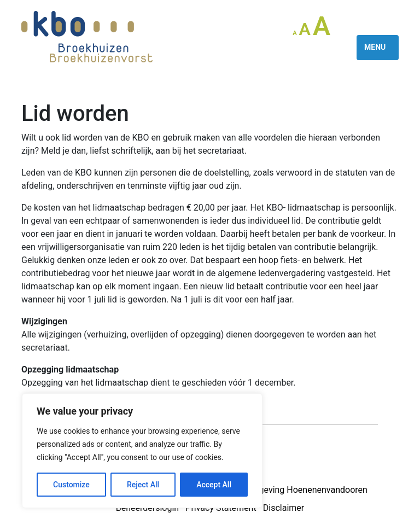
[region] (142, 451)
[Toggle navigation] (378, 48)
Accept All (214, 485)
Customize (71, 485)
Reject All (143, 485)
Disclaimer (284, 508)
